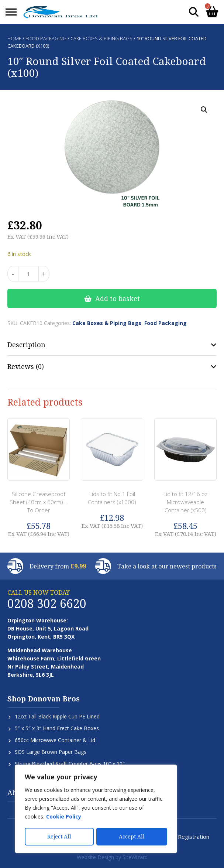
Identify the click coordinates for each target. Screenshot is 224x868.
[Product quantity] (28, 274)
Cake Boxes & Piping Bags (101, 38)
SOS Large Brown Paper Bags (51, 752)
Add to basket (118, 298)
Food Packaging (46, 38)
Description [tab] (26, 345)
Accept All (132, 836)
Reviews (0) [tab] (26, 366)
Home (14, 38)
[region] (96, 809)
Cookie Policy (64, 817)
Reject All (59, 836)
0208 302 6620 (47, 603)
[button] (204, 110)
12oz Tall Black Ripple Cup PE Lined (57, 716)
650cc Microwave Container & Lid (55, 740)
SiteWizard (135, 857)
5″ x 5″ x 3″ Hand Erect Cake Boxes (57, 728)
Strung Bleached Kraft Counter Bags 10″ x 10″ (70, 764)
